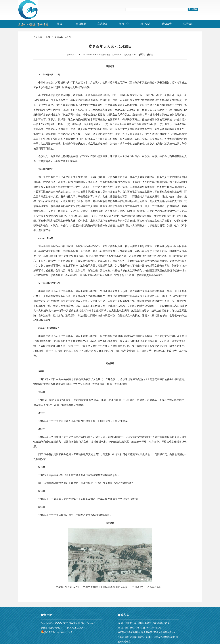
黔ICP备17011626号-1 (77, 628)
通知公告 (167, 24)
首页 (48, 37)
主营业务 (102, 24)
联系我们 (188, 24)
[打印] (150, 55)
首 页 (59, 24)
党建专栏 (59, 37)
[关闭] (142, 55)
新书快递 (145, 24)
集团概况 (81, 24)
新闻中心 (124, 24)
